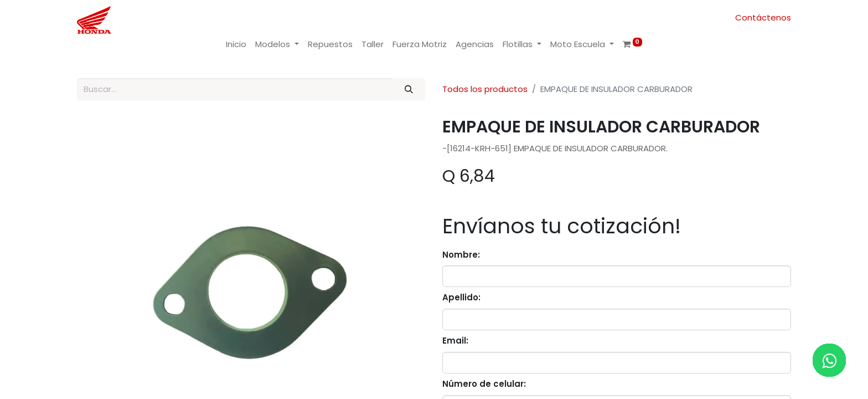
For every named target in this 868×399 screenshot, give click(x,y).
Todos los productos (485, 89)
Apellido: (461, 297)
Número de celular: (484, 384)
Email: (455, 341)
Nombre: (461, 255)
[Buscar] (409, 89)
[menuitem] (236, 45)
